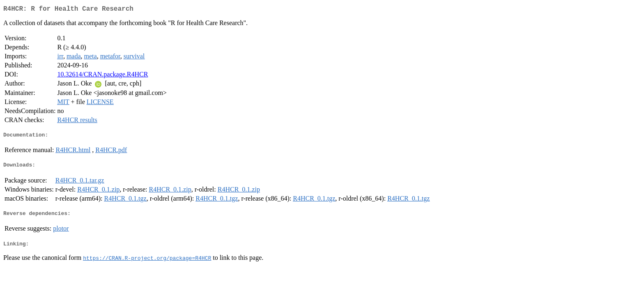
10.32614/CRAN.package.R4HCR (102, 76)
